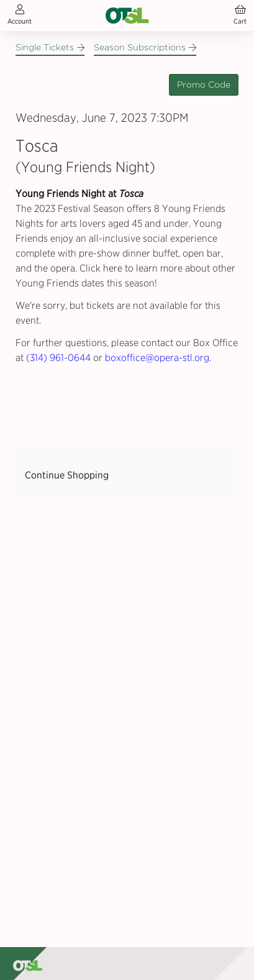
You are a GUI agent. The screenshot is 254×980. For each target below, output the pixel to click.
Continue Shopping (67, 475)
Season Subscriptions (145, 47)
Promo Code (204, 85)
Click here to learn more (131, 268)
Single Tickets (50, 47)
